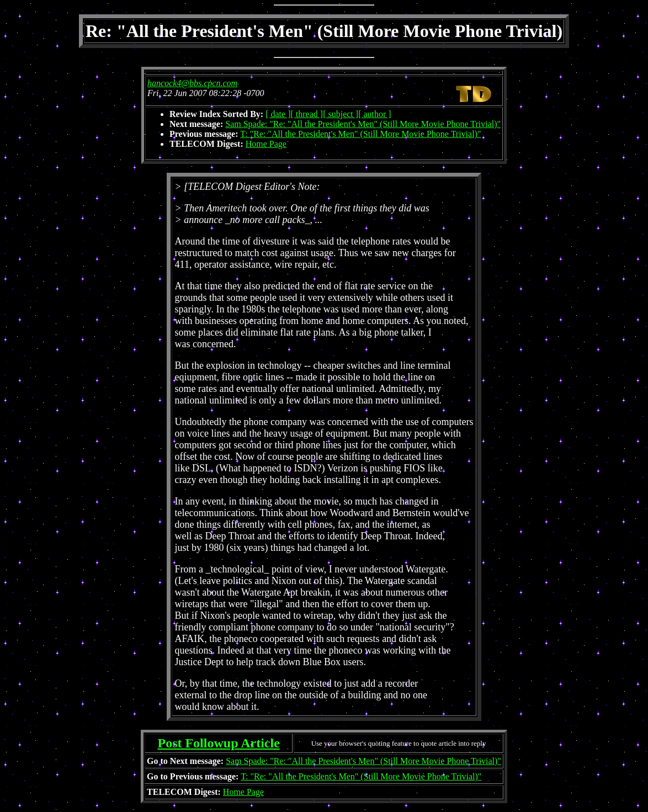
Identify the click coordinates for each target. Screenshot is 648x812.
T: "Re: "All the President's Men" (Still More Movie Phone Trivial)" (360, 134)
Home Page (266, 144)
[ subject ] (341, 114)
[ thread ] (307, 114)
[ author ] (375, 114)
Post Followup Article (218, 743)
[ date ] (278, 114)
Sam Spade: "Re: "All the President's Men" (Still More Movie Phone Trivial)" (363, 124)
